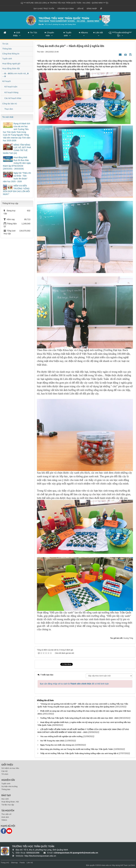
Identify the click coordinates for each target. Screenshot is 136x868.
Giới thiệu (7, 765)
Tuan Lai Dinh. (129, 865)
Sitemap (14, 863)
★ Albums (83, 32)
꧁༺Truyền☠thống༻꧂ (120, 34)
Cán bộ (4, 771)
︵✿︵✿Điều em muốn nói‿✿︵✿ (15, 75)
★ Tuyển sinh (67, 34)
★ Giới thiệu (17, 34)
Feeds (22, 863)
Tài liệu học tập (8, 805)
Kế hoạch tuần (11, 87)
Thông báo (7, 49)
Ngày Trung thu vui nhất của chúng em (57, 745)
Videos (4, 820)
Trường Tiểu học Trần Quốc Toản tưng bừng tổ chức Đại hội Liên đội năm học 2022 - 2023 (79, 718)
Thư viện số (6, 814)
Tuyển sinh (7, 59)
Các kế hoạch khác (13, 98)
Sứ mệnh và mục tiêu (10, 768)
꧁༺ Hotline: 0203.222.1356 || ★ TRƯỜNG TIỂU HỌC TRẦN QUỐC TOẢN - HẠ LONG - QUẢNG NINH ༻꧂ (64, 3)
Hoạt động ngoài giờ (11, 64)
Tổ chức (5, 774)
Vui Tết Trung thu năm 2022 (52, 741)
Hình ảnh (5, 817)
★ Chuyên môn (49, 34)
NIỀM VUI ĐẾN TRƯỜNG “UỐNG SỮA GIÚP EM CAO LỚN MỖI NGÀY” (16, 190)
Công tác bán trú (10, 104)
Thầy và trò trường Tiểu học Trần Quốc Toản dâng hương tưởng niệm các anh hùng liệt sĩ (79, 753)
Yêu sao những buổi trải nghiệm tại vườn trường (61, 736)
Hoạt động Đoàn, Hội (10, 802)
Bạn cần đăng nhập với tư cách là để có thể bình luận (74, 684)
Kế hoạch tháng (11, 92)
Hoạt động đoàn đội (11, 69)
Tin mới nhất (8, 117)
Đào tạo (6, 795)
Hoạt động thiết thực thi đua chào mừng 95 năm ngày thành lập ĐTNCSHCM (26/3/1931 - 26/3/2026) (17, 163)
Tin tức (5, 44)
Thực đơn (9, 109)
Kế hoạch (7, 81)
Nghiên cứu (8, 780)
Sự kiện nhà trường (9, 786)
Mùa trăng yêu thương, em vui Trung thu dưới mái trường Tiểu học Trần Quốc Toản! (77, 749)
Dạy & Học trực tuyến (44, 9)
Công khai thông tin (11, 54)
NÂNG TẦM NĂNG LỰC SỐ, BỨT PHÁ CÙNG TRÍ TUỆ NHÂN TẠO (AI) (17, 149)
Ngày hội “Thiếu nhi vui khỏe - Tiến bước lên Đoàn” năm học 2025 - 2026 (17, 177)
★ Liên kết (98, 32)
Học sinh (5, 799)
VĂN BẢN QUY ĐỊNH (66, 9)
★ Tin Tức (32, 32)
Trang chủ (5, 863)
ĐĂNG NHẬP (92, 9)
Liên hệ (80, 9)
